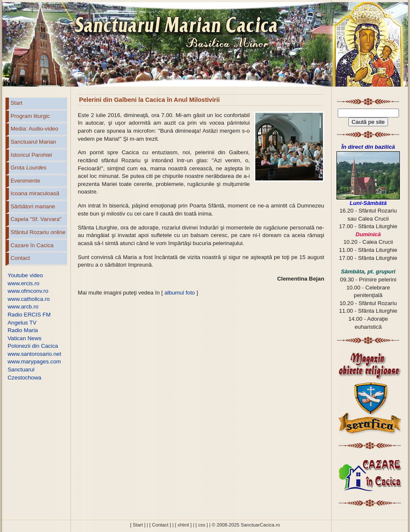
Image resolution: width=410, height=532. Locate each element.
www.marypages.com (34, 361)
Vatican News (25, 338)
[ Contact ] (160, 525)
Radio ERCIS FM (29, 315)
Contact (20, 258)
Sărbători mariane (33, 206)
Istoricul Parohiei (31, 155)
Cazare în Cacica (32, 245)
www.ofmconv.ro (28, 291)
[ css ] (201, 525)
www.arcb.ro (23, 307)
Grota (29, 168)
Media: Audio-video (34, 129)
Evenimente (25, 181)
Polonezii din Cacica (33, 346)
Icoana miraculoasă (35, 193)
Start (16, 103)
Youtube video (25, 275)
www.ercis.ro (23, 283)
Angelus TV (22, 323)
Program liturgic (30, 116)
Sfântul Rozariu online (38, 232)
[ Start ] (138, 525)
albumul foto (180, 293)
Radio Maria (23, 330)
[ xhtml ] (183, 525)
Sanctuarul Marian (33, 142)
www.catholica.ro (29, 299)
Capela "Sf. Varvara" (36, 219)
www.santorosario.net (34, 354)
